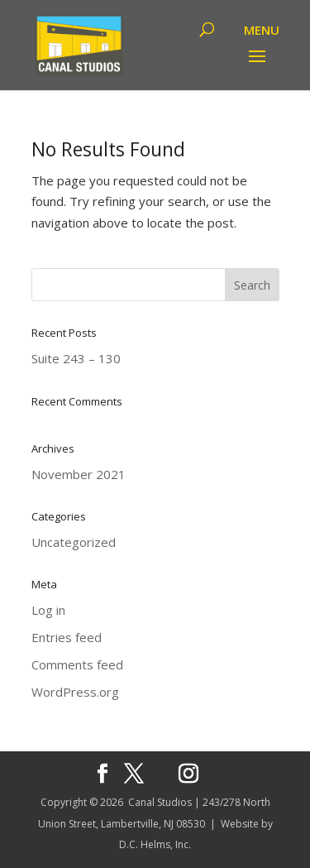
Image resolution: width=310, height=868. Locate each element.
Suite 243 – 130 (76, 358)
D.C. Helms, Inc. (155, 844)
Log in (48, 610)
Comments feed (77, 664)
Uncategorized (74, 542)
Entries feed (67, 637)
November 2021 (79, 474)
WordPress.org (75, 692)
